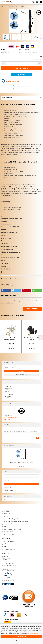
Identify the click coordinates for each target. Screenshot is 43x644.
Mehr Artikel (7, 419)
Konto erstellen (8, 488)
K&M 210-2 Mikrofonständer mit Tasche (22, 462)
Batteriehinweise (8, 524)
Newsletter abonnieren (10, 549)
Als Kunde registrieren (10, 541)
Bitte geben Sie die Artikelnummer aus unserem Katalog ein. (20, 431)
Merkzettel (7, 547)
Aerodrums (21, 387)
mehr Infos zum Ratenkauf (13, 82)
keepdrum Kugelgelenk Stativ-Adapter (32, 339)
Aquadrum (21, 393)
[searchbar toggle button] (33, 2)
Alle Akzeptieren (22, 637)
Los (38, 438)
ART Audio (21, 396)
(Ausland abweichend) (32, 52)
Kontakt (6, 516)
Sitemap (6, 500)
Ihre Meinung (32, 309)
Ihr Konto (6, 544)
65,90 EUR (22, 466)
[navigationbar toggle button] (41, 2)
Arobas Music (21, 395)
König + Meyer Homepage (11, 418)
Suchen (21, 371)
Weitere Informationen (21, 641)
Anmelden (21, 484)
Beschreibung (7, 97)
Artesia (21, 398)
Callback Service (8, 532)
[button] (41, 38)
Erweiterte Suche (21, 375)
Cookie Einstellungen (10, 534)
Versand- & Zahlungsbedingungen (13, 519)
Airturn (21, 391)
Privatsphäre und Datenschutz (12, 529)
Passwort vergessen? (10, 490)
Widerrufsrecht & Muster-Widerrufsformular (16, 521)
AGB (5, 527)
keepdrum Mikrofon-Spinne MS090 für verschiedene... (11, 339)
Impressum (7, 514)
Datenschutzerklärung (32, 633)
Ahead (21, 390)
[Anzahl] (21, 63)
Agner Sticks (21, 388)
